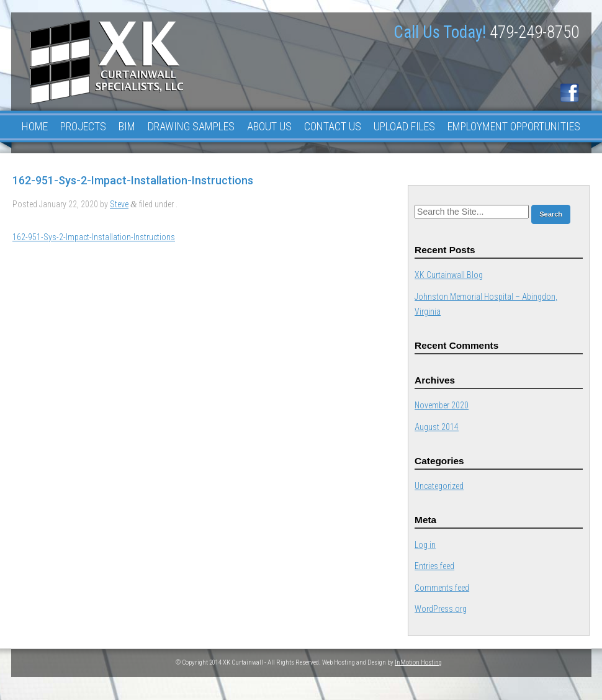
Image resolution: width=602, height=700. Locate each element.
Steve (119, 204)
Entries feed (434, 566)
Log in (425, 545)
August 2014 (437, 427)
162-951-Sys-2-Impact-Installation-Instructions (94, 237)
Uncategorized (439, 486)
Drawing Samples (191, 126)
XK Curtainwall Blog (449, 275)
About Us (269, 126)
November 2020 (442, 405)
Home (35, 126)
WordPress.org (441, 609)
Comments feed (442, 588)
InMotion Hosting (418, 662)
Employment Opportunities (514, 126)
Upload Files (404, 126)
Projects (83, 126)
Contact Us (333, 126)
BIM (127, 126)
